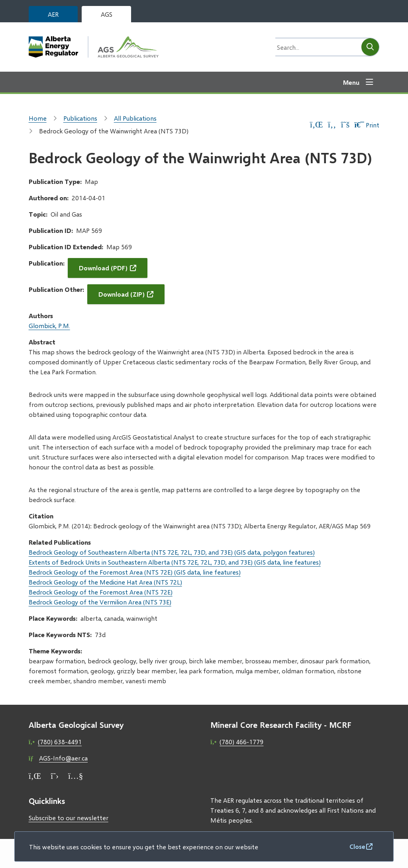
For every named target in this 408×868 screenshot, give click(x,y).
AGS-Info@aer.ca (63, 758)
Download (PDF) (103, 268)
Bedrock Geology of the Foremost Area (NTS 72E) (101, 592)
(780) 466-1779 (241, 742)
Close (357, 846)
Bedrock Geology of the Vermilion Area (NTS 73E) (100, 602)
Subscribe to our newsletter (69, 818)
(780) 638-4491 (60, 742)
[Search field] (316, 47)
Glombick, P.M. (49, 325)
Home (38, 118)
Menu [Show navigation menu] (351, 82)
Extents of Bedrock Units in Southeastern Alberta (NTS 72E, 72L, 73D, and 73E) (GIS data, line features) (175, 562)
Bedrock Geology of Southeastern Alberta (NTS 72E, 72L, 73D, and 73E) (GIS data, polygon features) (172, 552)
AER (53, 14)
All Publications (135, 118)
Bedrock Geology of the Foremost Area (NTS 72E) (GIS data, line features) (135, 572)
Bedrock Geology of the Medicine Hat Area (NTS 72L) (105, 582)
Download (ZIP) (122, 294)
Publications (80, 118)
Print (367, 125)
